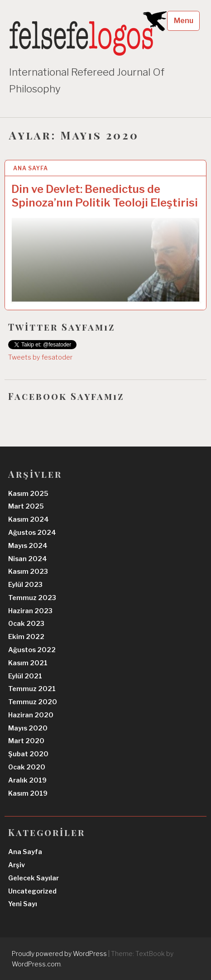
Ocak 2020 (27, 767)
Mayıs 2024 (28, 546)
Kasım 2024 (29, 519)
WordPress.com (36, 964)
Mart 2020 (26, 741)
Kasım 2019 (28, 793)
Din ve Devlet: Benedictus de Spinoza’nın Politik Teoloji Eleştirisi (105, 196)
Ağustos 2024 (32, 533)
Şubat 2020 (28, 754)
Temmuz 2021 (32, 689)
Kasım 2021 (28, 663)
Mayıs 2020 (28, 728)
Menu (184, 21)
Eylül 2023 (25, 585)
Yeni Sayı (23, 904)
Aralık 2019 (27, 780)
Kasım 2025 (28, 494)
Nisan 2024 (28, 559)
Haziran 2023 (30, 611)
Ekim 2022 (26, 637)
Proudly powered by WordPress (59, 954)
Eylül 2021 (25, 676)
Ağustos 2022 (32, 650)
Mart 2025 (26, 506)
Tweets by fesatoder (40, 357)
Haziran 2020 (31, 715)
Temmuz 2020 (33, 702)
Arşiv (17, 865)
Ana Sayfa (31, 168)
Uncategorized (32, 891)
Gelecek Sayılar (34, 878)
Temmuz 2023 (32, 598)
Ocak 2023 (26, 624)
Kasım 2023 (28, 572)
